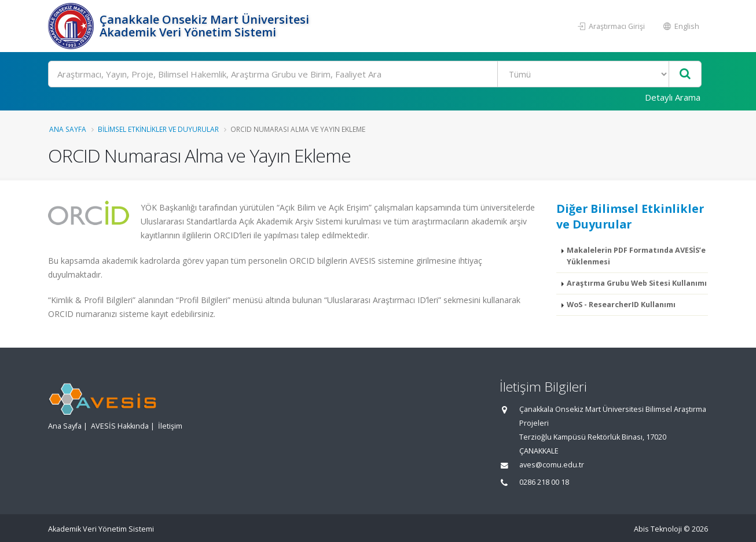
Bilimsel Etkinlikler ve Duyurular (158, 129)
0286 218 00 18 (544, 482)
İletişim (170, 426)
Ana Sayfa (68, 129)
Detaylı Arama (673, 97)
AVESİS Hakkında (120, 426)
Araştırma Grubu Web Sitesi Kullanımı (637, 283)
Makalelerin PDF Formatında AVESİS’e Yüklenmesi (636, 256)
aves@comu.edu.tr (552, 465)
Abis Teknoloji (658, 529)
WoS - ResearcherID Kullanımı (621, 305)
